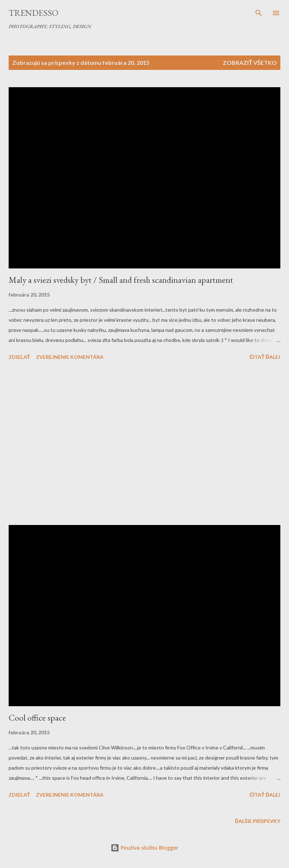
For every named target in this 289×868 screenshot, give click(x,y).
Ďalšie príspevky (258, 821)
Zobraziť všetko (250, 63)
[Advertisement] (144, 444)
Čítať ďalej (265, 357)
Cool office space (37, 718)
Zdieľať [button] (19, 357)
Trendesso (34, 13)
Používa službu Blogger (144, 848)
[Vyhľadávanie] (259, 13)
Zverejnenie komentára (70, 357)
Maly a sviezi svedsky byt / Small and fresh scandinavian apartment (121, 280)
